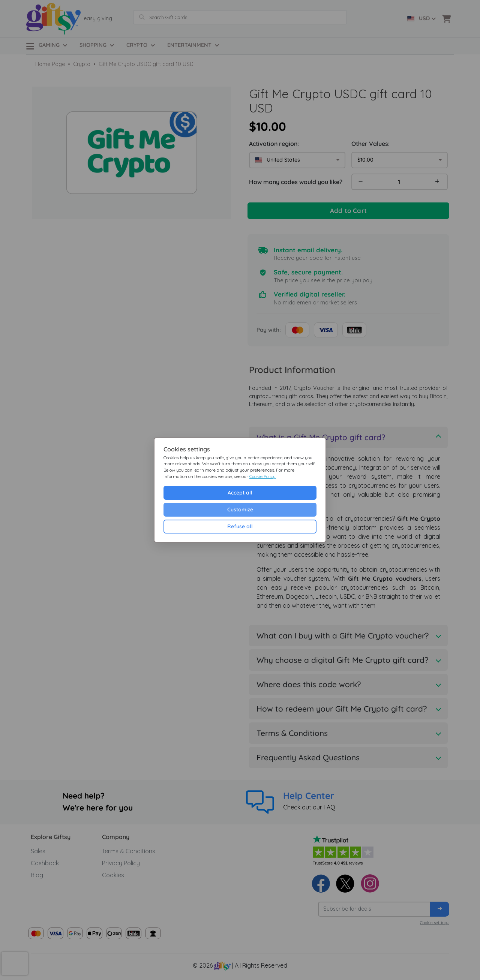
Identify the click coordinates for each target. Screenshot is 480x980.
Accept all (240, 493)
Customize (240, 509)
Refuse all (240, 526)
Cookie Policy (262, 476)
